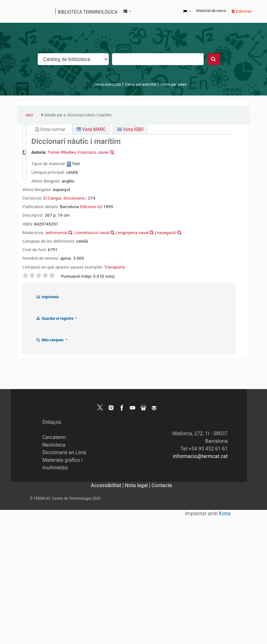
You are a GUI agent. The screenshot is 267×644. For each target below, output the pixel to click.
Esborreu (242, 11)
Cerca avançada (107, 84)
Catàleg (25, 11)
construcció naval (93, 232)
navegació (167, 232)
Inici (29, 115)
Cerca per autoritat (141, 84)
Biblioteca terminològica (88, 12)
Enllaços (52, 422)
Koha (225, 514)
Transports (115, 267)
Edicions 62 (91, 207)
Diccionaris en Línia (64, 452)
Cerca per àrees (174, 84)
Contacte (162, 485)
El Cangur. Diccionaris (64, 198)
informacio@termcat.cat (200, 456)
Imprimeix (47, 297)
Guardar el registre (55, 319)
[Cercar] (213, 59)
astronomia (56, 232)
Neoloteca (54, 445)
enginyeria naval (133, 232)
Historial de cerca (211, 11)
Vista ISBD (130, 129)
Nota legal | (138, 485)
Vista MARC (91, 129)
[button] (127, 11)
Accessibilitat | (108, 485)
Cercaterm (54, 437)
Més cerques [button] (50, 340)
